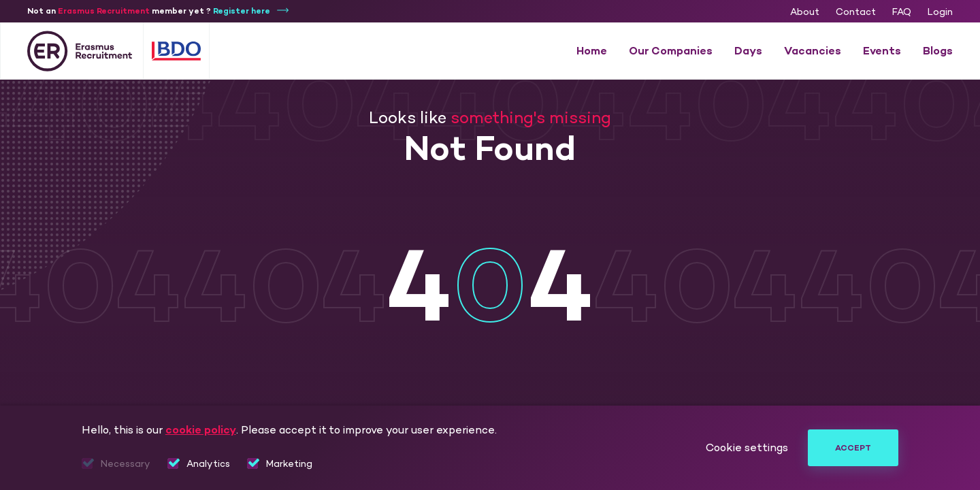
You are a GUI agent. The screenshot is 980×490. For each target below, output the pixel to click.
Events (882, 51)
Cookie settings (747, 448)
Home (592, 51)
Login (940, 12)
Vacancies (813, 51)
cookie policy (201, 430)
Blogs (938, 51)
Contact (856, 12)
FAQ (902, 12)
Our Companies (671, 51)
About (805, 12)
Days (748, 51)
